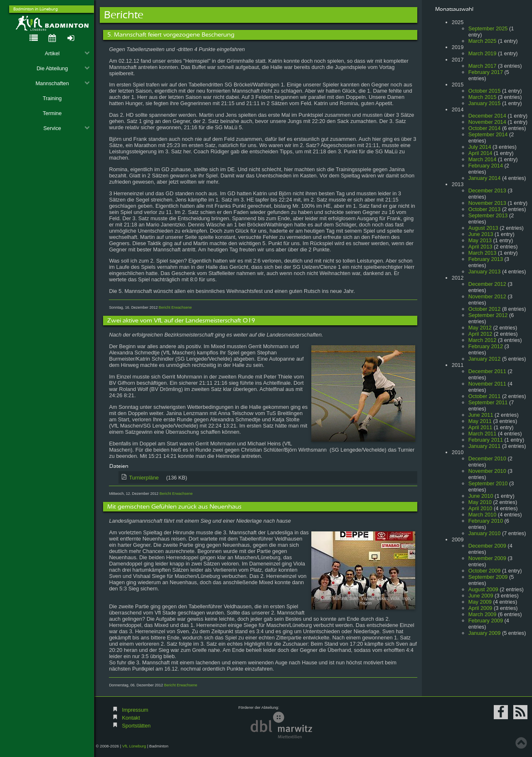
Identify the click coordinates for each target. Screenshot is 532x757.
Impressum (135, 710)
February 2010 (486, 521)
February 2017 (486, 72)
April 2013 (480, 247)
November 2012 (487, 296)
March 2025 (483, 41)
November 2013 (487, 203)
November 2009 (487, 558)
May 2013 (480, 240)
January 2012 (485, 359)
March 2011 (483, 434)
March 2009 (483, 614)
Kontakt (131, 718)
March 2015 (483, 97)
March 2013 (483, 253)
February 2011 (486, 440)
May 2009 (480, 602)
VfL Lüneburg (134, 746)
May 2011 (480, 421)
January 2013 (485, 272)
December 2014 (487, 116)
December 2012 (487, 284)
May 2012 (480, 328)
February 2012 (486, 346)
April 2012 (480, 334)
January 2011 (485, 446)
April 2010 (480, 508)
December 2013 (487, 190)
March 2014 (483, 159)
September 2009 (488, 577)
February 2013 (486, 259)
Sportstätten (136, 726)
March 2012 (483, 340)
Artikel (67, 53)
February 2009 (486, 621)
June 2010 (481, 496)
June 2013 (481, 234)
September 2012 (488, 315)
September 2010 (488, 483)
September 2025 (488, 28)
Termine (52, 113)
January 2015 (485, 103)
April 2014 (480, 153)
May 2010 (480, 502)
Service (66, 128)
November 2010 (487, 471)
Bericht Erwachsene (175, 307)
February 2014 (486, 166)
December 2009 (487, 546)
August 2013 (483, 228)
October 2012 (485, 309)
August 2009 (483, 589)
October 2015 (485, 91)
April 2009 (480, 608)
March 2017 (483, 66)
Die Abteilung (63, 68)
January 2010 (485, 533)
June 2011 (481, 415)
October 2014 (485, 128)
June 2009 (481, 596)
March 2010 (483, 515)
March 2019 (483, 53)
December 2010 (487, 458)
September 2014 (488, 134)
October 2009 (485, 571)
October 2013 (485, 209)
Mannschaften (62, 83)
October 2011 (485, 396)
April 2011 (480, 427)
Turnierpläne (157, 478)
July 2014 (480, 147)
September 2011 (488, 402)
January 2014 (485, 178)
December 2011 (487, 371)
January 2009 (485, 633)
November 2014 (487, 122)
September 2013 (488, 215)
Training (52, 98)
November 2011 (487, 384)
